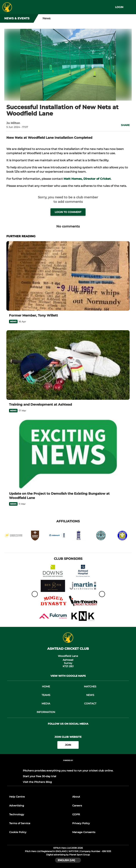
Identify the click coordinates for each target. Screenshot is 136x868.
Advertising (17, 806)
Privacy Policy (81, 823)
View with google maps (68, 676)
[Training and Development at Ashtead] (68, 365)
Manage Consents (84, 832)
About (76, 797)
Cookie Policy (18, 832)
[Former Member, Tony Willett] (68, 276)
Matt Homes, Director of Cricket (87, 179)
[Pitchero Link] (68, 765)
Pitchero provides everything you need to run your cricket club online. (68, 771)
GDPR (76, 814)
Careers (77, 806)
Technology (17, 814)
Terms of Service (20, 823)
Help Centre (17, 797)
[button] (123, 125)
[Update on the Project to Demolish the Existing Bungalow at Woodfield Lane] (68, 454)
